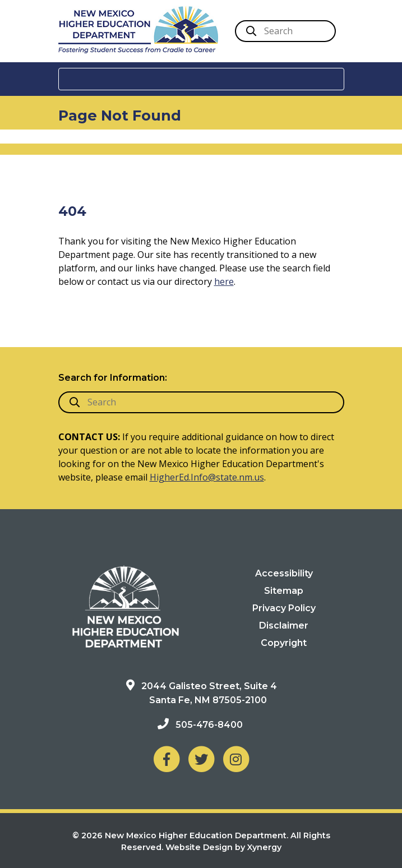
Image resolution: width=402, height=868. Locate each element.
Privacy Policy (284, 608)
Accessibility (284, 573)
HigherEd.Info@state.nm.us (207, 477)
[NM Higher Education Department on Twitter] (201, 758)
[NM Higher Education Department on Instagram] (236, 758)
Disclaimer (284, 625)
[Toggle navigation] (201, 79)
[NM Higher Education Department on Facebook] (167, 758)
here (224, 281)
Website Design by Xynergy (223, 847)
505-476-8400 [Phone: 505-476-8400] (209, 725)
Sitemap (284, 591)
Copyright (284, 643)
